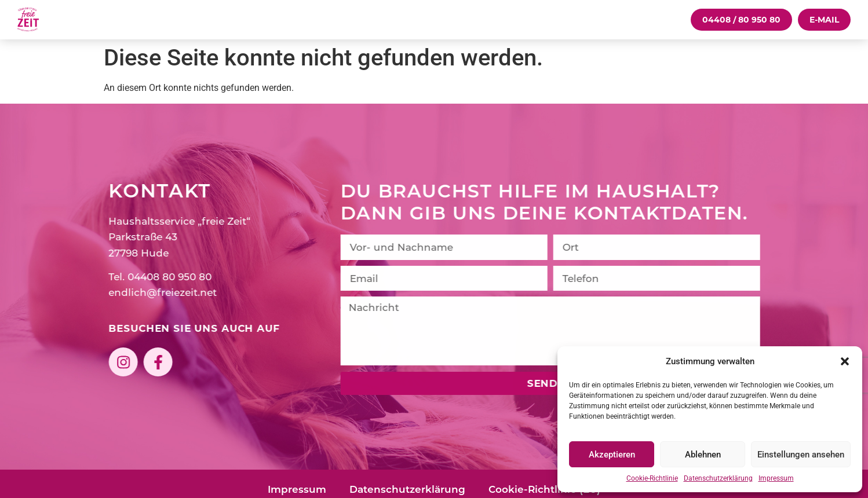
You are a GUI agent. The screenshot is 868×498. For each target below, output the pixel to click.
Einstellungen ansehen (801, 455)
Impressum (776, 478)
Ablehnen (703, 455)
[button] (845, 361)
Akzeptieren (612, 455)
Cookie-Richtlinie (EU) (544, 489)
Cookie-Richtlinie (652, 478)
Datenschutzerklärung (718, 478)
